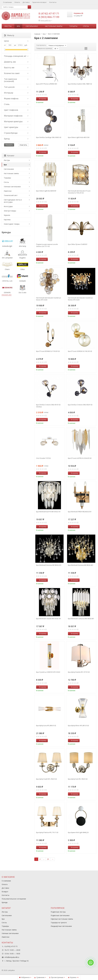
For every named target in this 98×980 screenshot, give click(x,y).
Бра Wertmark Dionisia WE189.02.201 (49, 565)
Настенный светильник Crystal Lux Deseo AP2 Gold (48, 299)
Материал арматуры (16, 121)
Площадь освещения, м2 (16, 56)
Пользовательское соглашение (14, 899)
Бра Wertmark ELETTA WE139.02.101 (48, 512)
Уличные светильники (12, 187)
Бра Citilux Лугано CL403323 (78, 244)
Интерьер (16, 93)
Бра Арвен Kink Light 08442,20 (78, 832)
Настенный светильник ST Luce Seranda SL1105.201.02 (79, 192)
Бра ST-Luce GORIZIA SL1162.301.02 (80, 351)
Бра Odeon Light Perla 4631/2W (79, 137)
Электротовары (10, 211)
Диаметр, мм (16, 62)
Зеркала (7, 215)
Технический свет (11, 195)
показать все (7, 295)
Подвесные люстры (58, 912)
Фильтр (9, 35)
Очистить (23, 145)
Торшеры (73, 26)
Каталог (9, 156)
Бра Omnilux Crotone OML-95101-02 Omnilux (48, 406)
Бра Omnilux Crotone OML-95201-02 (80, 405)
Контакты (53, 2)
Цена (16, 41)
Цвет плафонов (16, 110)
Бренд (16, 139)
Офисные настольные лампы (62, 919)
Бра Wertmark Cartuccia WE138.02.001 (81, 619)
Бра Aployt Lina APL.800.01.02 (46, 725)
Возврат (5, 892)
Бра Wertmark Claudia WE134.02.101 (49, 619)
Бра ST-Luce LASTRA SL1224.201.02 (80, 458)
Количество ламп (16, 73)
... (94, 26)
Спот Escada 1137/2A (43, 458)
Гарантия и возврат (39, 2)
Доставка (26, 2)
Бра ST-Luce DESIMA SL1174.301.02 (48, 351)
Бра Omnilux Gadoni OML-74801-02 (80, 84)
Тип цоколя (16, 87)
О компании (7, 2)
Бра (18, 26)
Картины (7, 220)
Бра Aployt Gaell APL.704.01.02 (46, 779)
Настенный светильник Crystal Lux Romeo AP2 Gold (80, 299)
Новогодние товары (12, 224)
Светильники (32, 26)
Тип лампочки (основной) (16, 80)
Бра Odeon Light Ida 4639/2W (46, 191)
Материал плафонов (16, 116)
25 (48, 859)
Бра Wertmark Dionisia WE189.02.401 (81, 565)
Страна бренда (16, 133)
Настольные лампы (54, 26)
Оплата (17, 2)
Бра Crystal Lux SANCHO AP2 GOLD (48, 672)
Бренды (5, 902)
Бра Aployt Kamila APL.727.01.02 (79, 672)
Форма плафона (16, 98)
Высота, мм (16, 68)
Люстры (8, 26)
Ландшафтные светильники (61, 926)
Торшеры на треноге (59, 923)
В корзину (42, 99)
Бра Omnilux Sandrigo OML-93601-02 (49, 137)
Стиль (16, 104)
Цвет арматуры (16, 127)
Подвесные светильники (60, 915)
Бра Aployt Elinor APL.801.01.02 (78, 725)
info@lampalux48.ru (12, 957)
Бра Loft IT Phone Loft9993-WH (47, 84)
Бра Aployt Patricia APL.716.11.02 (47, 832)
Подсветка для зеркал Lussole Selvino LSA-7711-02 (47, 245)
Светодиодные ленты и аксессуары (13, 201)
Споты (86, 26)
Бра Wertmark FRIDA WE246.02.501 (80, 512)
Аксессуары (8, 206)
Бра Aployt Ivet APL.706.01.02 (78, 779)
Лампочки (8, 191)
